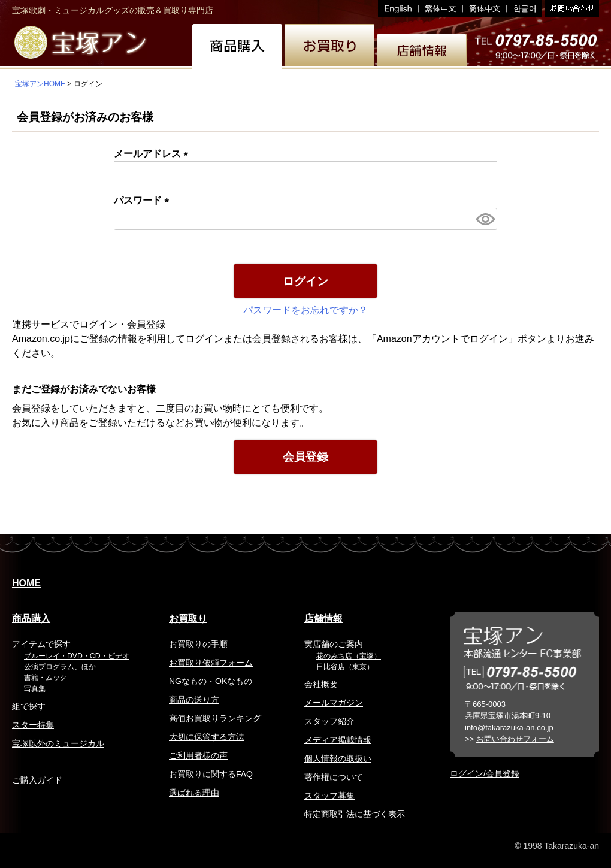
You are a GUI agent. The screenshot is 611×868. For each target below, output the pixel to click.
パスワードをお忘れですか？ (305, 310)
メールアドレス (153, 154)
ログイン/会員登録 (485, 773)
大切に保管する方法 (207, 737)
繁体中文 (441, 9)
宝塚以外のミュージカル (58, 743)
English (398, 9)
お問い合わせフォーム (515, 739)
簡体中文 (485, 9)
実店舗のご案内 (334, 644)
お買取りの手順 (198, 644)
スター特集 (33, 725)
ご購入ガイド (37, 780)
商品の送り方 (194, 700)
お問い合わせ (571, 9)
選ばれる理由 (194, 793)
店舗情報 (323, 619)
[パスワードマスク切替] (485, 219)
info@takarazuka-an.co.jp (509, 728)
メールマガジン (334, 703)
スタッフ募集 (329, 796)
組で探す (29, 706)
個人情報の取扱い (338, 758)
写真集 (35, 689)
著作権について (334, 777)
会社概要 (321, 684)
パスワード (144, 200)
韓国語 (524, 9)
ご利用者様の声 (198, 755)
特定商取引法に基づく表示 (355, 814)
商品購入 (31, 619)
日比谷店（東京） (345, 667)
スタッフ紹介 (329, 721)
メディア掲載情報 (338, 740)
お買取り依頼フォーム (211, 663)
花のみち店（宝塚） (349, 656)
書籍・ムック (46, 678)
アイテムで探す (41, 644)
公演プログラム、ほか (60, 667)
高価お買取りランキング (215, 718)
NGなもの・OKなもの (211, 681)
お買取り (188, 619)
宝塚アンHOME (40, 84)
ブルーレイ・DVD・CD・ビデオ (77, 656)
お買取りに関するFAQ (211, 774)
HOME (26, 583)
